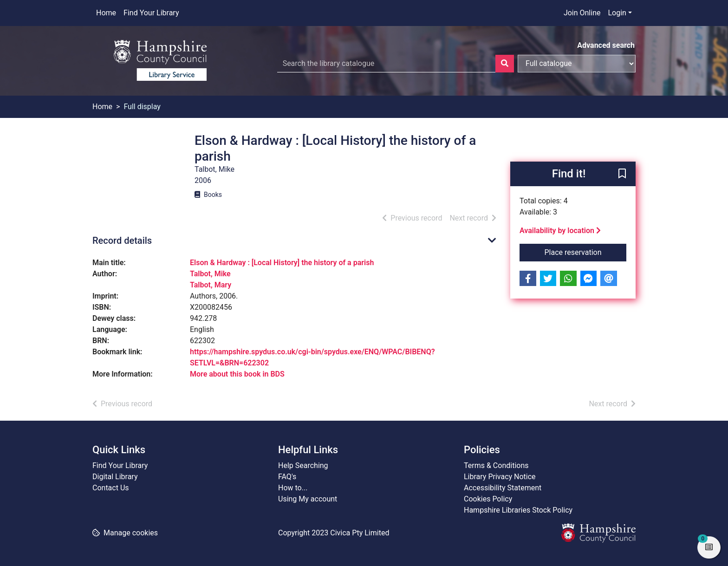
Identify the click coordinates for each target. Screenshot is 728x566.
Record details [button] (122, 241)
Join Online (582, 13)
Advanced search (606, 45)
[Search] (505, 64)
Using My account (308, 499)
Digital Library (115, 477)
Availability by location (560, 231)
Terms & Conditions (496, 465)
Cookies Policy (488, 499)
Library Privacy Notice (500, 477)
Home (106, 13)
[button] (622, 175)
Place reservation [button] (586, 252)
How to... (293, 488)
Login (617, 13)
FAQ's (287, 477)
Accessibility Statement (503, 488)
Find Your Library (151, 13)
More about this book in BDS (237, 374)
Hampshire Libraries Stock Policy (518, 510)
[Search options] (577, 64)
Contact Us (111, 488)
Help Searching (303, 465)
